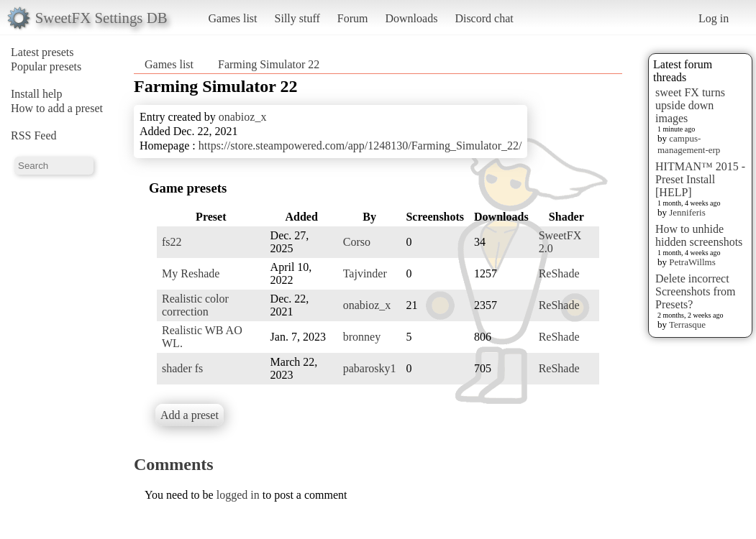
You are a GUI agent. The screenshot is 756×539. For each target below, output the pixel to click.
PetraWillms (692, 262)
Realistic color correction (195, 305)
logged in (238, 495)
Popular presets (46, 66)
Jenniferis (687, 212)
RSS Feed (34, 135)
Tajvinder (365, 273)
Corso (357, 242)
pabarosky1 (370, 368)
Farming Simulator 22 (269, 64)
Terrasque (687, 324)
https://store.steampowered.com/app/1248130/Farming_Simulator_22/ (360, 146)
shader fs (182, 368)
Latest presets (42, 52)
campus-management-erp (689, 144)
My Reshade (191, 273)
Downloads (411, 18)
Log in (714, 18)
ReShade (559, 273)
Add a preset (190, 415)
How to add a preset (57, 108)
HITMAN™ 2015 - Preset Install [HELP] (700, 179)
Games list (233, 18)
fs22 (172, 242)
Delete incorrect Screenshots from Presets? (696, 291)
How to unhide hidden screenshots (699, 235)
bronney (362, 337)
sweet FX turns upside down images (690, 105)
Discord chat (484, 18)
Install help (37, 94)
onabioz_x (243, 117)
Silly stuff (297, 18)
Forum (353, 18)
